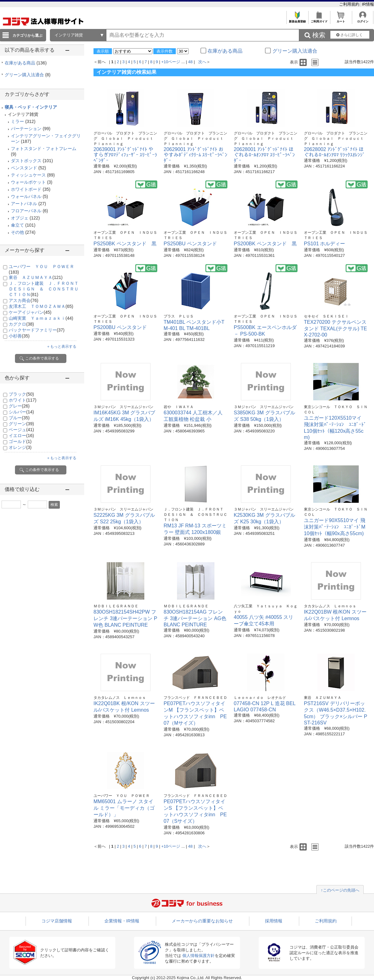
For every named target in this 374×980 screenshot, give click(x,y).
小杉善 (19, 336)
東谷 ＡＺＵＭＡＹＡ (36, 277)
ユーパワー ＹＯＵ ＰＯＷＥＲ (122, 796)
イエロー (21, 436)
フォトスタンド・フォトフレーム (44, 148)
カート (341, 20)
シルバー (21, 412)
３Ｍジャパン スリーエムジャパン (123, 407)
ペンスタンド (24, 168)
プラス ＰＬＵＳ (179, 316)
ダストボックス (26, 161)
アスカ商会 (24, 300)
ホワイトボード (26, 189)
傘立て (17, 225)
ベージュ (21, 430)
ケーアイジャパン (30, 312)
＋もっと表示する (61, 346)
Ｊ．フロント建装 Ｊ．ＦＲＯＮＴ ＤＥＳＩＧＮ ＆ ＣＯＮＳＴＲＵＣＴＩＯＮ (46, 289)
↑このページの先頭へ (340, 890)
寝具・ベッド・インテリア (31, 107)
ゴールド (20, 441)
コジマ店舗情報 (57, 921)
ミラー (17, 121)
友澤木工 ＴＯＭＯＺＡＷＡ (41, 306)
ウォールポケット (28, 182)
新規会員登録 (297, 20)
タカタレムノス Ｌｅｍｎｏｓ (330, 606)
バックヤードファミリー (37, 330)
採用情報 (274, 921)
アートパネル (24, 204)
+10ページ (171, 62)
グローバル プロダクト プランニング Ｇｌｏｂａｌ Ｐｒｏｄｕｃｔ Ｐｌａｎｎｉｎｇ (125, 139)
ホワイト (23, 400)
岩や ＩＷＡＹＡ (179, 407)
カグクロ (21, 324)
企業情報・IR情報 (122, 921)
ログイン (363, 20)
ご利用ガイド (319, 20)
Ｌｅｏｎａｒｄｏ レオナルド (260, 698)
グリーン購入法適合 (28, 75)
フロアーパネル (26, 211)
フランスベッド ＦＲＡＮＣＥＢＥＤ (195, 698)
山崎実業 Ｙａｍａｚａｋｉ (41, 318)
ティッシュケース (28, 175)
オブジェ (20, 218)
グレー (19, 406)
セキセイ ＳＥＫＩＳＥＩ (326, 316)
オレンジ (20, 447)
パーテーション (26, 129)
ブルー (19, 418)
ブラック (21, 394)
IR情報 (368, 4)
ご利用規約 (350, 4)
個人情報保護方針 (199, 956)
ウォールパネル (26, 196)
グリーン (21, 424)
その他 (17, 232)
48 (190, 62)
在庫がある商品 (26, 63)
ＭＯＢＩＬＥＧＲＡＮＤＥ (116, 606)
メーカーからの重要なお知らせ (202, 921)
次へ (202, 62)
